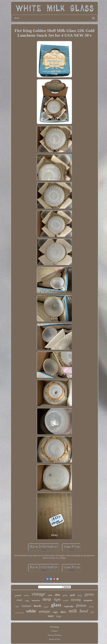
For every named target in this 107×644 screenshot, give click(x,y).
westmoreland (19, 613)
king (59, 616)
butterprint (36, 601)
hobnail (26, 606)
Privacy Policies (54, 635)
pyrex (89, 594)
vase (50, 595)
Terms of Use (55, 639)
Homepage (55, 627)
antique (45, 611)
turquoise (88, 600)
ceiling (27, 601)
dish (57, 595)
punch (91, 607)
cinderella (69, 606)
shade (19, 600)
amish (26, 595)
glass (56, 605)
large (80, 595)
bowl (84, 611)
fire (92, 612)
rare (51, 616)
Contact (55, 631)
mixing (76, 600)
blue (17, 607)
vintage (38, 594)
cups (55, 612)
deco (63, 612)
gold (73, 595)
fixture (46, 607)
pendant (18, 595)
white (31, 611)
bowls (38, 606)
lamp (47, 599)
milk (73, 611)
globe (65, 595)
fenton (81, 605)
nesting (66, 601)
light (57, 599)
